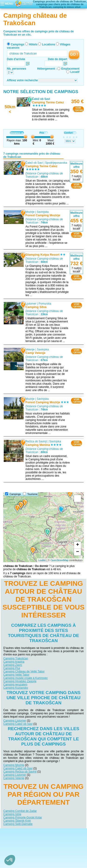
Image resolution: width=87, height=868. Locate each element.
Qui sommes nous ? (20, 832)
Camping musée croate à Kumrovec (25, 678)
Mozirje (30, 212)
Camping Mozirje (14, 765)
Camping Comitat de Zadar (20, 811)
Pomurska (45, 304)
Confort (70, 133)
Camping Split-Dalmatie (18, 824)
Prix (43, 133)
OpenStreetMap (60, 560)
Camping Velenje (14, 778)
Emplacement (70, 69)
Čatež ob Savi (34, 163)
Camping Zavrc (13, 665)
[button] (10, 860)
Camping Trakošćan (16, 658)
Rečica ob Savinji (36, 441)
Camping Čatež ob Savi (18, 724)
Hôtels (33, 44)
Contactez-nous (46, 832)
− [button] (78, 552)
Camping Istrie (12, 814)
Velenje (30, 349)
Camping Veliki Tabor (16, 675)
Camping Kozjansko (16, 688)
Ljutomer (31, 304)
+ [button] (78, 545)
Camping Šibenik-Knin (17, 821)
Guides (43, 841)
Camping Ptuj (12, 668)
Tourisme (32, 494)
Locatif (75, 72)
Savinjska (43, 212)
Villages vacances (70, 839)
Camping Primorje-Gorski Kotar (23, 817)
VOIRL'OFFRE (78, 109)
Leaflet (42, 560)
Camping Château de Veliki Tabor (24, 671)
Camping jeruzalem (15, 685)
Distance (17, 133)
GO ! (74, 54)
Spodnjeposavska (56, 163)
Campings (18, 44)
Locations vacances (45, 839)
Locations (49, 44)
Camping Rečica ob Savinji (20, 772)
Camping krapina (14, 662)
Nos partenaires (69, 832)
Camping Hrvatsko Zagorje (20, 681)
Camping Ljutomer (15, 721)
